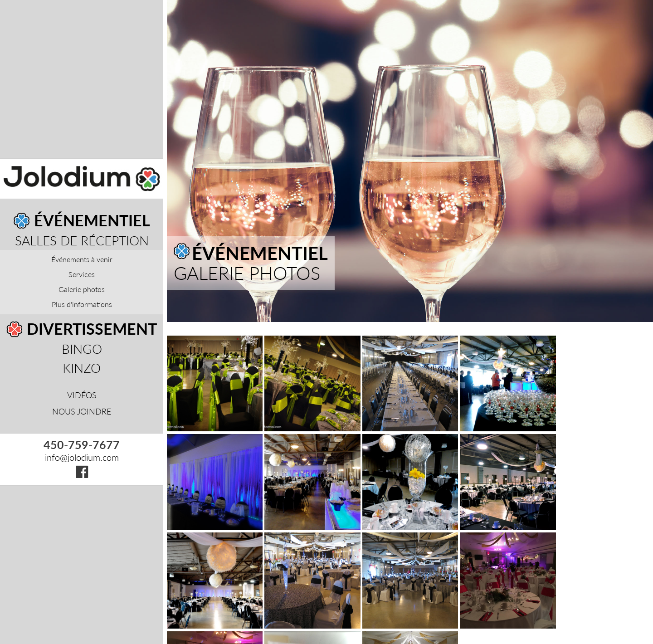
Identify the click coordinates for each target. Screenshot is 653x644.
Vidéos (82, 395)
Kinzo (82, 368)
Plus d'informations (82, 304)
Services (82, 274)
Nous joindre (82, 411)
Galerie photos (82, 289)
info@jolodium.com (82, 457)
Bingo (82, 349)
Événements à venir (82, 259)
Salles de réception (82, 240)
